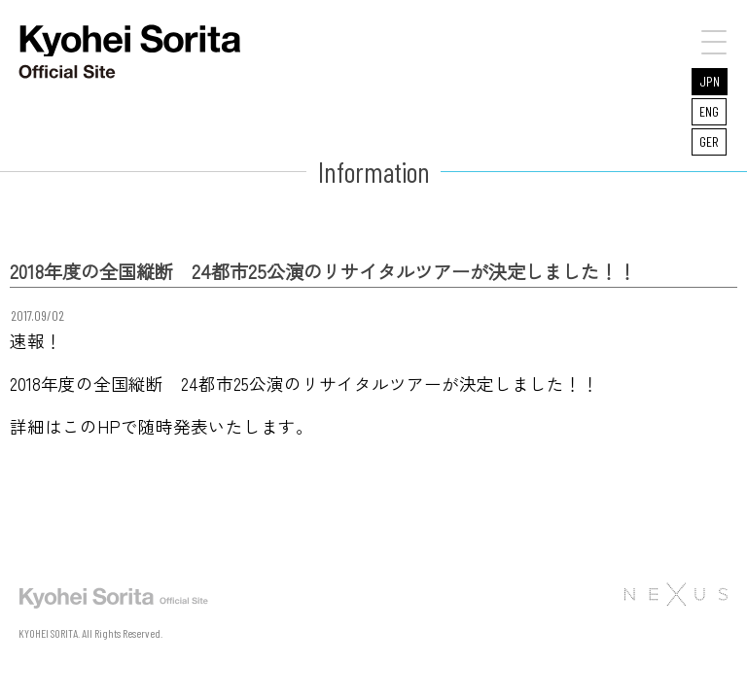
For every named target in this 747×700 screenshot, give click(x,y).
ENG (709, 111)
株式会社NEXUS (675, 594)
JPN (710, 81)
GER (709, 141)
